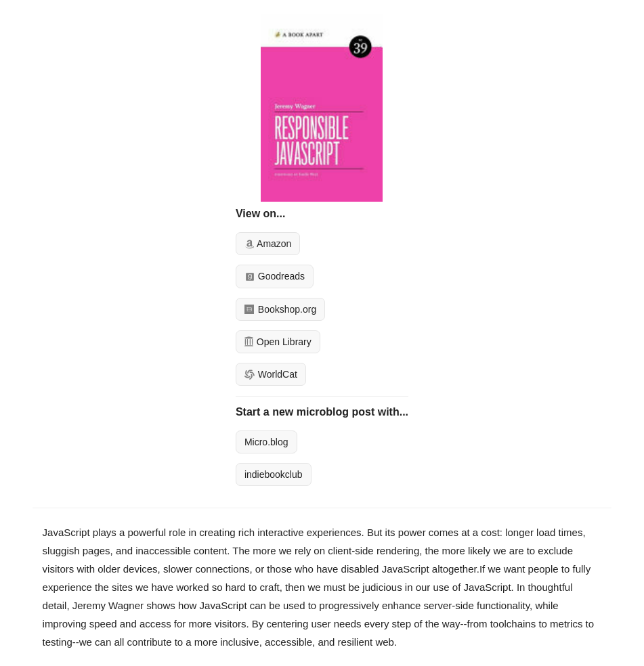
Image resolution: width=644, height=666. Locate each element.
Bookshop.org (280, 309)
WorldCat (271, 374)
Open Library (278, 342)
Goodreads (275, 276)
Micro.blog (266, 442)
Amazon (268, 244)
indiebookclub (274, 474)
